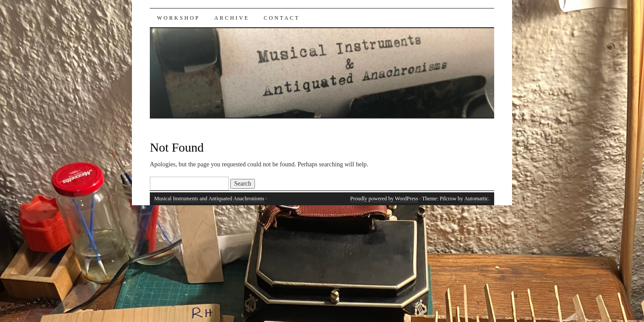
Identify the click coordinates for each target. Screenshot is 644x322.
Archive (232, 18)
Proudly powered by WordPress (384, 199)
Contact (282, 18)
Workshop (178, 18)
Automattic (476, 199)
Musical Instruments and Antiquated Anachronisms (209, 199)
